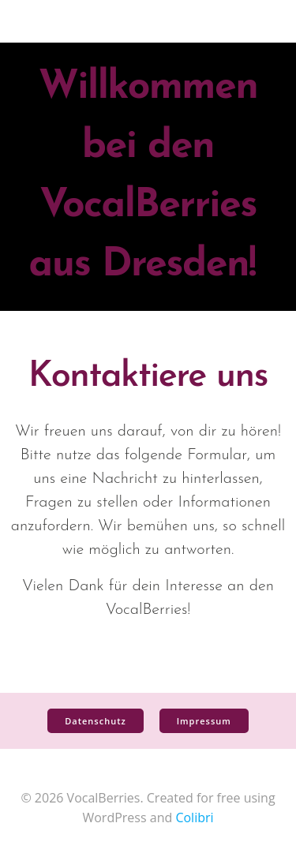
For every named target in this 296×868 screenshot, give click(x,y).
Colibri (194, 817)
